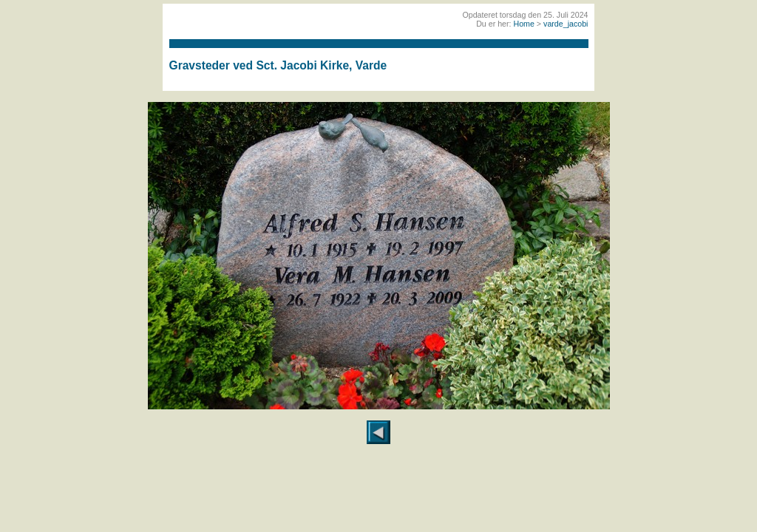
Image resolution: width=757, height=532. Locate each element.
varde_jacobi (566, 24)
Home (523, 24)
